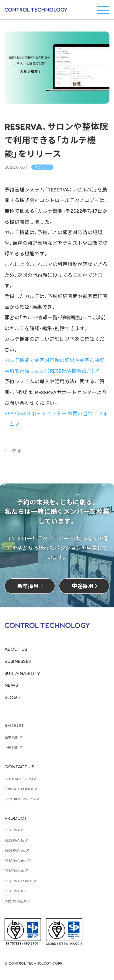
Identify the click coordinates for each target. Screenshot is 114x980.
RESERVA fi (14, 891)
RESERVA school (19, 881)
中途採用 (12, 747)
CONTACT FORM (19, 779)
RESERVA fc (15, 870)
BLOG (11, 697)
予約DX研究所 (16, 901)
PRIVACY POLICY (19, 789)
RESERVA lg (14, 840)
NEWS (11, 685)
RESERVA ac (15, 850)
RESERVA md (16, 860)
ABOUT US (16, 649)
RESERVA (12, 830)
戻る (17, 450)
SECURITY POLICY (20, 799)
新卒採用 (12, 737)
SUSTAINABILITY (22, 673)
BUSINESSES (18, 661)
